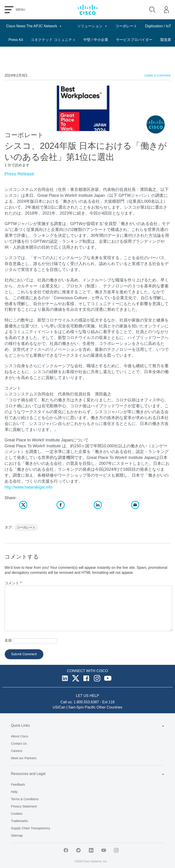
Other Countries (109, 707)
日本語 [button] (163, 26)
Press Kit (79, 40)
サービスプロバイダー (134, 53)
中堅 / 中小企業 (159, 40)
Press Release (19, 174)
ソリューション (103, 26)
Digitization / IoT (50, 40)
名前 (8, 640)
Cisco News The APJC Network (34, 26)
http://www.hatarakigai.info (28, 487)
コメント (13, 583)
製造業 (166, 53)
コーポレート (136, 26)
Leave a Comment (157, 75)
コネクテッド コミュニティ (116, 40)
